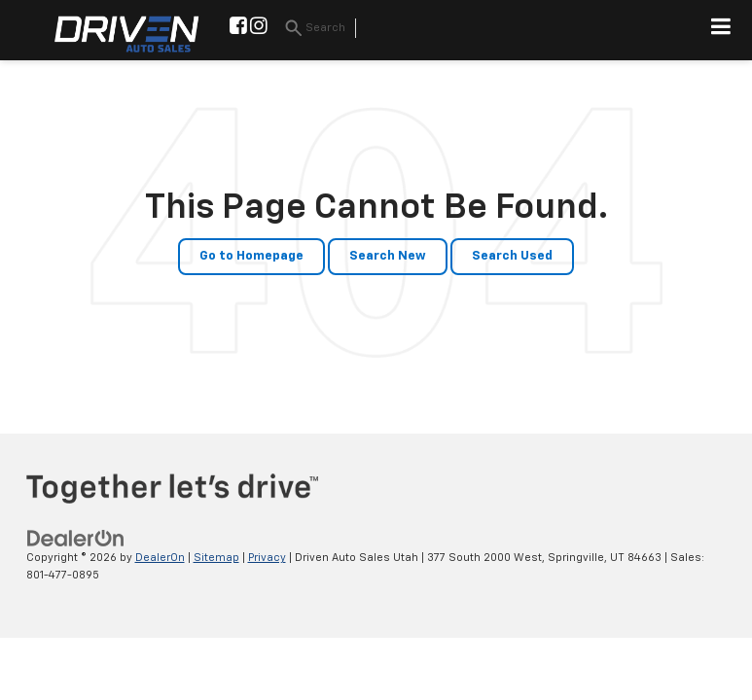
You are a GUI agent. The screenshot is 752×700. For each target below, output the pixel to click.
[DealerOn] (76, 538)
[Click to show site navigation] (721, 30)
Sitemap (216, 558)
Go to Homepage (251, 256)
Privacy (267, 558)
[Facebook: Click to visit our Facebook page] (238, 29)
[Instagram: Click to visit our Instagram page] (259, 29)
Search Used (512, 256)
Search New (388, 256)
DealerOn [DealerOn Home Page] (160, 558)
